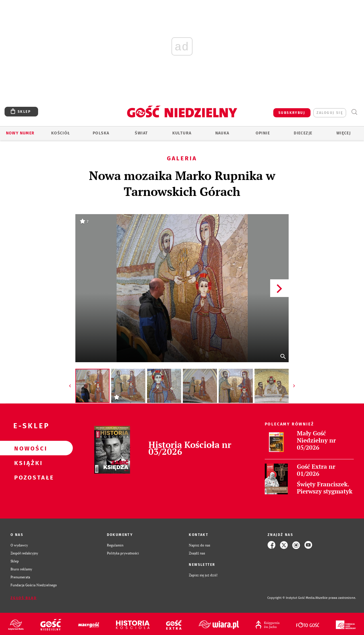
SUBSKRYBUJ (292, 113)
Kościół (61, 133)
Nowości (27, 448)
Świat (141, 133)
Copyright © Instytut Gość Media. (291, 598)
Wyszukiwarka (354, 112)
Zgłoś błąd (24, 598)
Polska (101, 133)
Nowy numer (20, 133)
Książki (27, 463)
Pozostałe (27, 477)
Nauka (222, 133)
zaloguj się (330, 113)
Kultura (182, 133)
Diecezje (303, 133)
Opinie (263, 133)
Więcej (344, 133)
